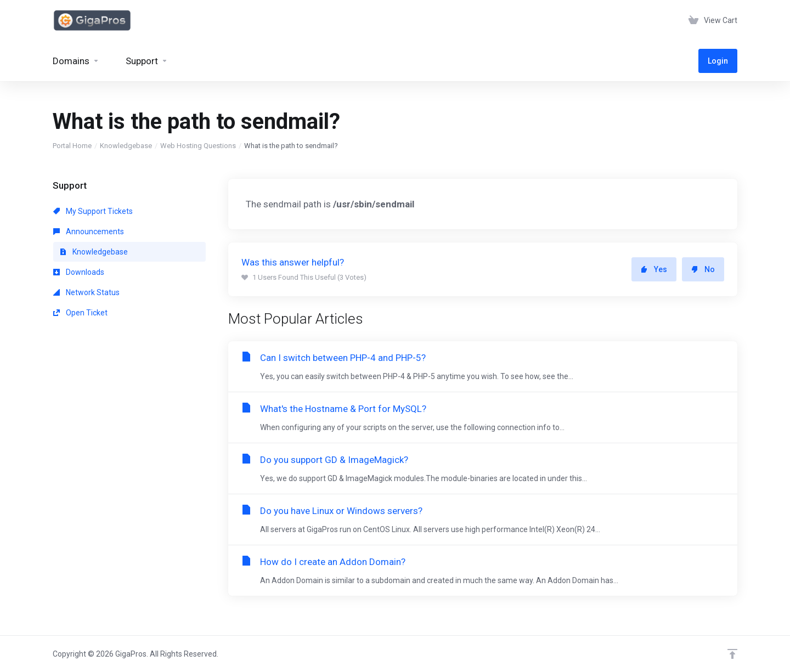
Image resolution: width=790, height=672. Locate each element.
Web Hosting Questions (198, 146)
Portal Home (72, 146)
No (703, 269)
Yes (654, 269)
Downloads (79, 272)
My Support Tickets (93, 211)
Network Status (86, 292)
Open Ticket (80, 313)
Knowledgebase (126, 146)
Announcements (89, 231)
